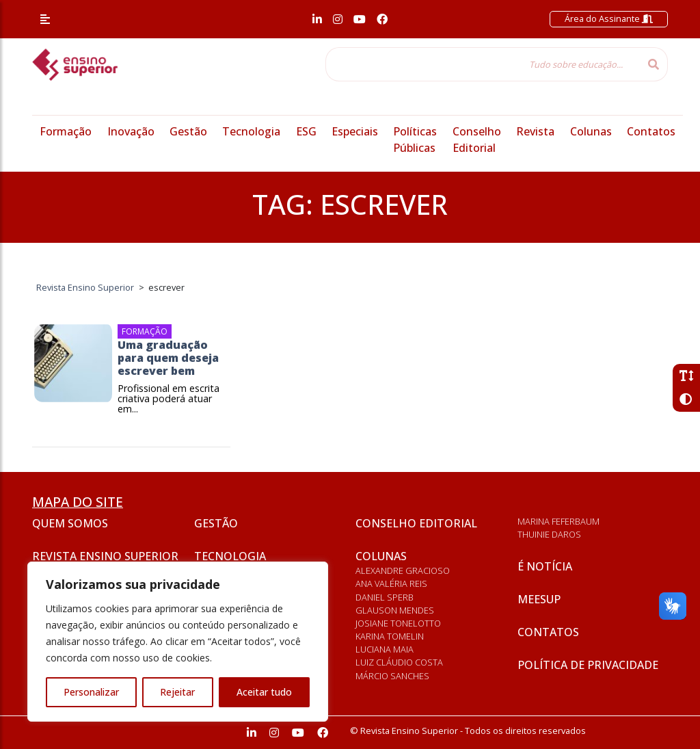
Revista (535, 131)
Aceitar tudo (264, 692)
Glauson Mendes (395, 610)
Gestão (188, 131)
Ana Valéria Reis (391, 583)
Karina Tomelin (390, 636)
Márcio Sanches (392, 676)
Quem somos (70, 523)
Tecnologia (251, 131)
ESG (306, 131)
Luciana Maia (385, 649)
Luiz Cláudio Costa (399, 662)
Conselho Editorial (416, 523)
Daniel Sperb (385, 597)
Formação (66, 131)
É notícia (545, 566)
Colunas (591, 131)
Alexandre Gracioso (403, 570)
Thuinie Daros (549, 534)
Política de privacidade (588, 665)
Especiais (355, 131)
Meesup (539, 599)
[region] (178, 642)
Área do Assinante (609, 18)
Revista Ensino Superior (105, 556)
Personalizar (91, 692)
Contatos (651, 131)
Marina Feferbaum (558, 521)
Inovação (131, 131)
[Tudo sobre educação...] (483, 64)
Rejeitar (177, 692)
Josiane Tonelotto (398, 623)
